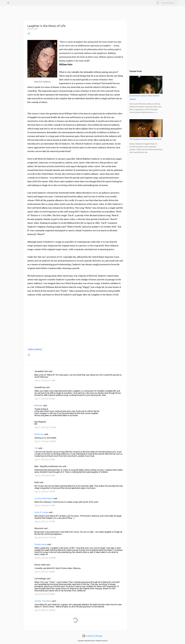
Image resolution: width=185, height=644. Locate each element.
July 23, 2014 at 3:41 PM (45, 521)
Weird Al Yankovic (35, 349)
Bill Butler (39, 405)
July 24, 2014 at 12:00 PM (45, 558)
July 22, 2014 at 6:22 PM (45, 476)
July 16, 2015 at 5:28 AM (45, 610)
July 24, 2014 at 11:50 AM (45, 538)
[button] (29, 34)
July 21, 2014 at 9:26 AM (45, 399)
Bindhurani (39, 434)
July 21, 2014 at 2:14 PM (45, 459)
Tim (36, 448)
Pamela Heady (41, 544)
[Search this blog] (166, 3)
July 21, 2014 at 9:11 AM (45, 380)
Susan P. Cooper (41, 512)
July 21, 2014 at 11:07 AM (45, 427)
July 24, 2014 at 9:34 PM (45, 594)
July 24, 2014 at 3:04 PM (45, 572)
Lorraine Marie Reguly (44, 498)
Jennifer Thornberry (43, 601)
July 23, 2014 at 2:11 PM (45, 505)
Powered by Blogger (92, 636)
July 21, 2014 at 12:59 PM (45, 441)
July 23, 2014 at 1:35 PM (45, 492)
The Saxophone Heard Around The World (145, 139)
